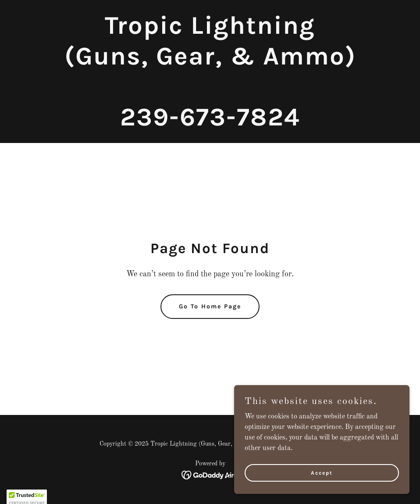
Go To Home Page (210, 306)
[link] (210, 124)
